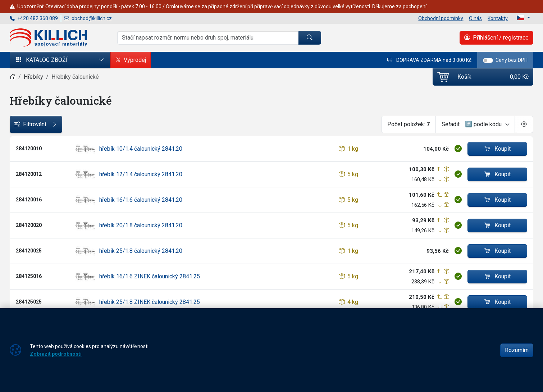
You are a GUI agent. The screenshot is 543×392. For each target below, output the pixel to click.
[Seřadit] (488, 124)
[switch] (488, 60)
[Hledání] (208, 38)
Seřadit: (451, 124)
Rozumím (517, 350)
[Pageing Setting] (524, 124)
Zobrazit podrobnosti (56, 354)
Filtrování (36, 124)
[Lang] (523, 18)
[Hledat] (310, 38)
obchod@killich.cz (88, 18)
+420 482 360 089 (34, 18)
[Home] (13, 77)
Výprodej (131, 60)
